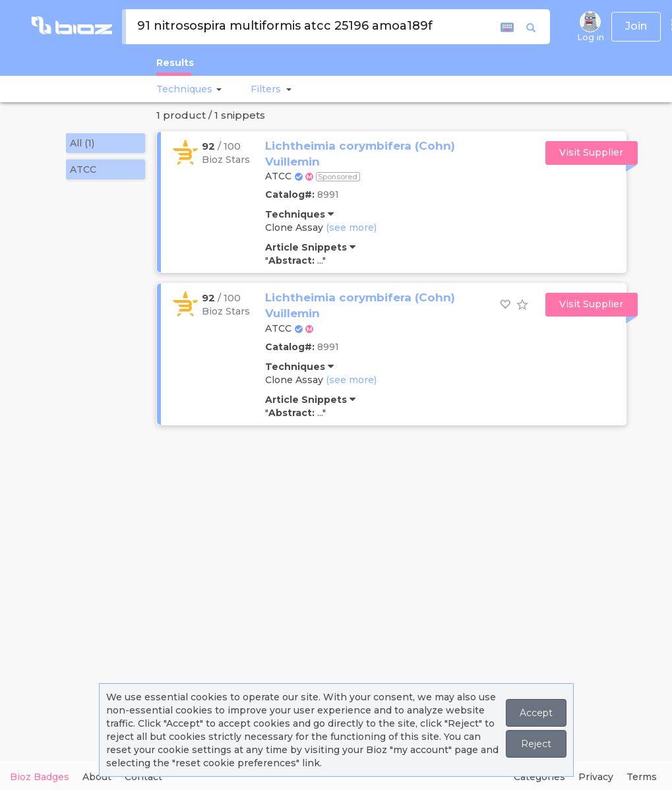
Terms (642, 777)
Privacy (596, 777)
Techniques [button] (184, 89)
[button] (217, 89)
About (97, 777)
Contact (143, 777)
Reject (536, 744)
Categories (539, 777)
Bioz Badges (40, 777)
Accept (536, 713)
